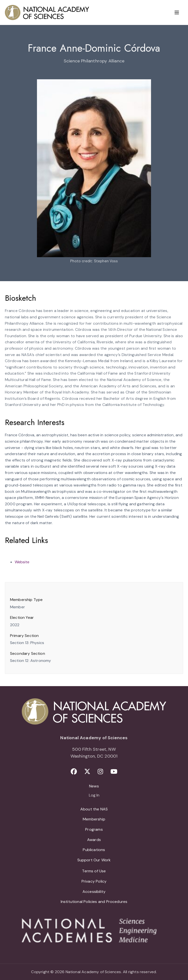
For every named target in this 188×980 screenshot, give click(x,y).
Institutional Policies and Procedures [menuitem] (94, 902)
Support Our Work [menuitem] (94, 860)
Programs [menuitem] (94, 829)
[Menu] (177, 12)
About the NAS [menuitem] (94, 809)
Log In (94, 796)
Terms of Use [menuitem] (94, 871)
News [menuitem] (94, 786)
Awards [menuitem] (94, 840)
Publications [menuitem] (94, 850)
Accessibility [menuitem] (94, 892)
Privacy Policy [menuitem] (94, 881)
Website (22, 562)
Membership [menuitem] (94, 819)
